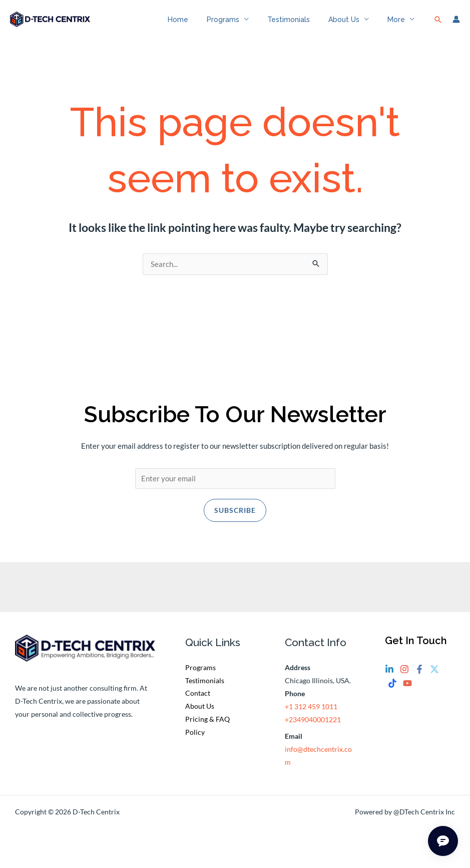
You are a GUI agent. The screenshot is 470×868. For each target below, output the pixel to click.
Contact (198, 706)
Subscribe (235, 523)
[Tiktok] (392, 696)
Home (198, 25)
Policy (195, 745)
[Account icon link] (456, 25)
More (398, 25)
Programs (239, 25)
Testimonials (300, 25)
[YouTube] (407, 696)
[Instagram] (404, 682)
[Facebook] (419, 682)
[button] (438, 25)
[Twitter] (434, 682)
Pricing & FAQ (207, 732)
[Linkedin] (389, 682)
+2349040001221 (313, 732)
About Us (350, 25)
